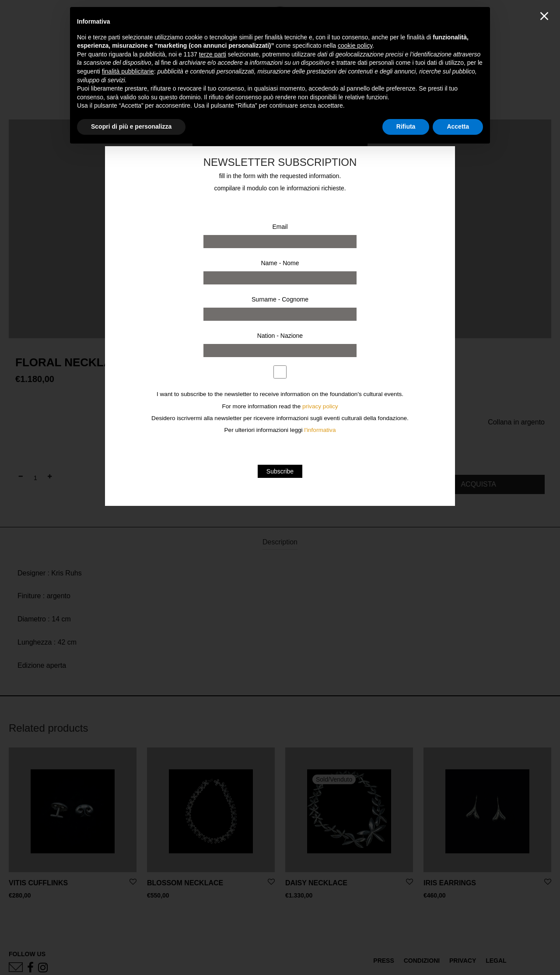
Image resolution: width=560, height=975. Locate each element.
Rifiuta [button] (406, 126)
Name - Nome (280, 263)
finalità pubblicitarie (128, 71)
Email (280, 227)
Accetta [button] (458, 126)
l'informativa (320, 430)
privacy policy (320, 406)
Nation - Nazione (280, 336)
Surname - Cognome (280, 299)
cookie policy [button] (355, 46)
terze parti (213, 54)
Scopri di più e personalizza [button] (131, 126)
